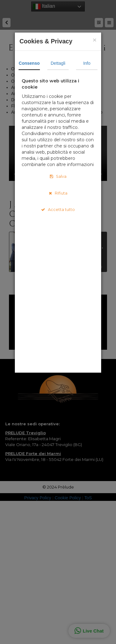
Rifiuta (58, 193)
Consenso (29, 63)
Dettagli (58, 63)
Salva (58, 176)
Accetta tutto (58, 210)
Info (87, 63)
